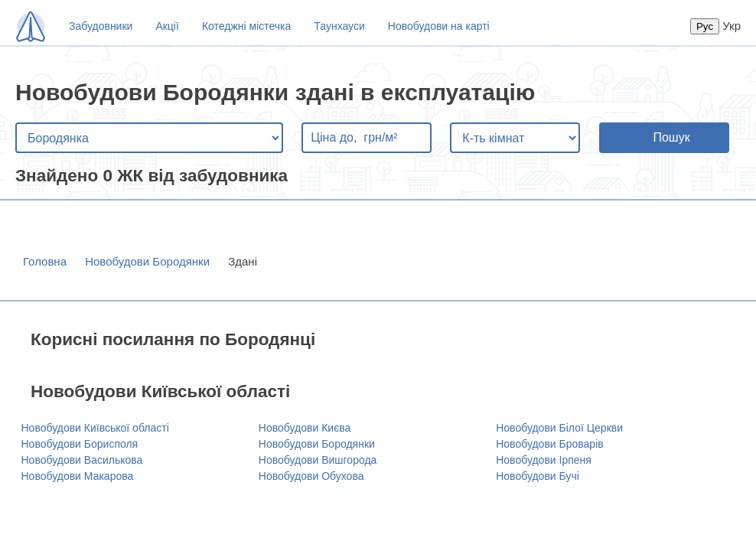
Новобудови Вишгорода (318, 460)
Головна (45, 261)
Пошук (671, 137)
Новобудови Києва (305, 428)
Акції (167, 26)
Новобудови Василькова (82, 460)
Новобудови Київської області (95, 428)
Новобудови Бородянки (147, 261)
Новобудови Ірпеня (544, 460)
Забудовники (101, 26)
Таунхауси (339, 26)
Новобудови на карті (439, 26)
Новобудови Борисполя (80, 444)
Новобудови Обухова (311, 476)
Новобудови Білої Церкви (559, 428)
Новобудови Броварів (549, 444)
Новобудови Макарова (78, 476)
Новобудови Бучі (538, 476)
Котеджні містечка (246, 26)
